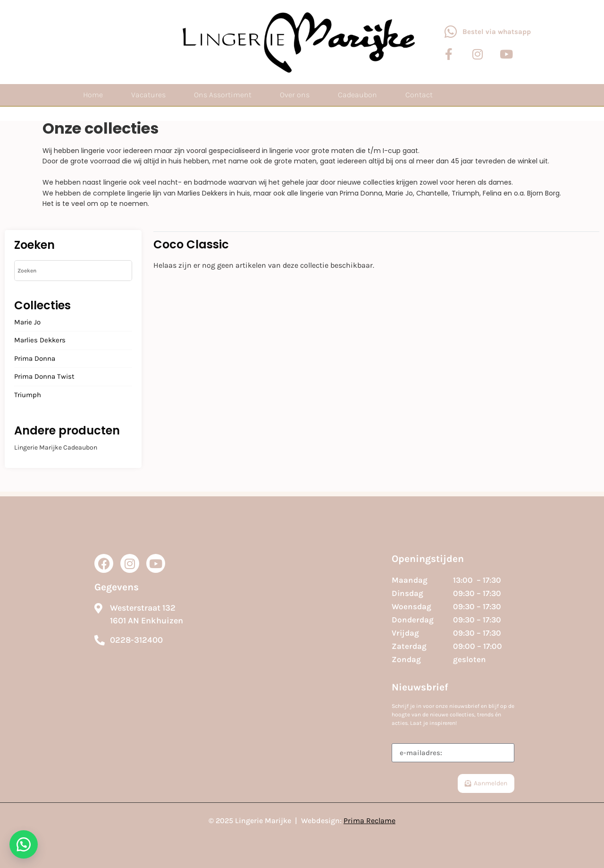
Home (93, 95)
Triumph (28, 395)
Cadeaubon (357, 95)
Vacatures (148, 95)
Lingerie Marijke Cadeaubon (56, 447)
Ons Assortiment (223, 95)
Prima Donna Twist (44, 377)
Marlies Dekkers (40, 340)
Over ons (295, 95)
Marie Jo (27, 323)
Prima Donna (35, 359)
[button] (24, 844)
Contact (419, 95)
